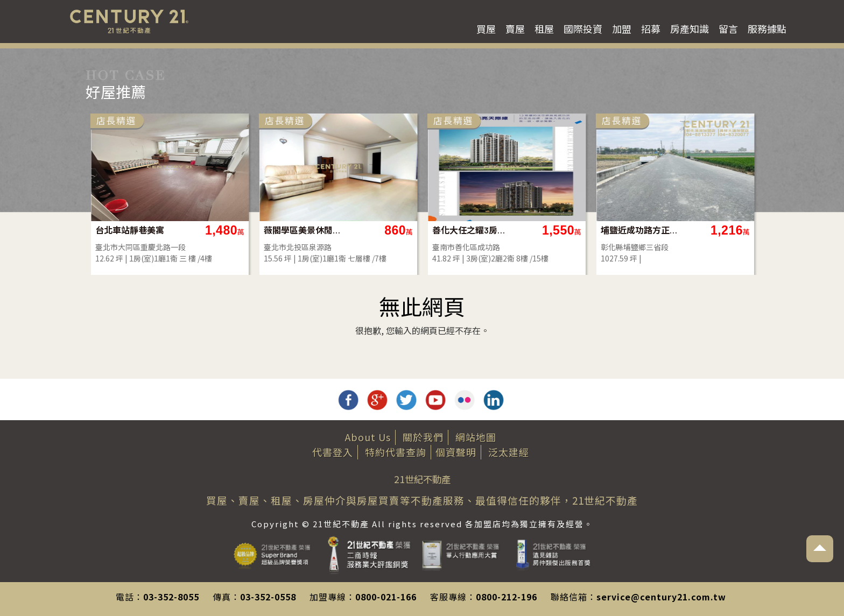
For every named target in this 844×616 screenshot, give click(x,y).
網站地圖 (476, 437)
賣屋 (515, 29)
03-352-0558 (268, 597)
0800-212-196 (507, 597)
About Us (368, 437)
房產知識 (690, 29)
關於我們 (423, 437)
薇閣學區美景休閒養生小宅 (303, 230)
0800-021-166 (386, 597)
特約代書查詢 (396, 452)
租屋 (544, 29)
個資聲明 (456, 452)
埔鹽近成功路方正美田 (640, 230)
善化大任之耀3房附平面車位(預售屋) (471, 230)
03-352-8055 (171, 597)
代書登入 (333, 452)
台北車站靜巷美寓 (130, 230)
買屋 (486, 29)
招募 (651, 29)
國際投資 (583, 29)
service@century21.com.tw (661, 597)
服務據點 (767, 29)
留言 (728, 29)
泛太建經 (509, 452)
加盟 (622, 29)
